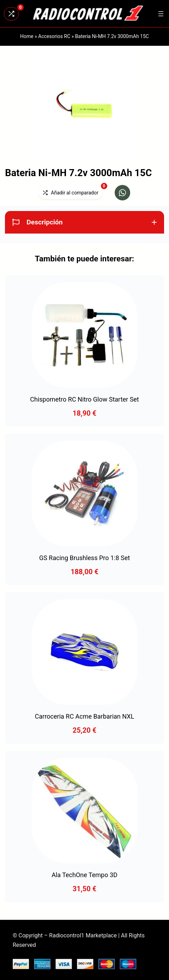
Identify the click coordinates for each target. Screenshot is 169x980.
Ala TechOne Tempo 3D (84, 875)
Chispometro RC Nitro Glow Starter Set (84, 399)
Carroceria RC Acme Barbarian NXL (84, 716)
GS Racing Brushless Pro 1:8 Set (84, 558)
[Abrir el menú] (161, 14)
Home (27, 36)
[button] (122, 193)
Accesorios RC (54, 36)
